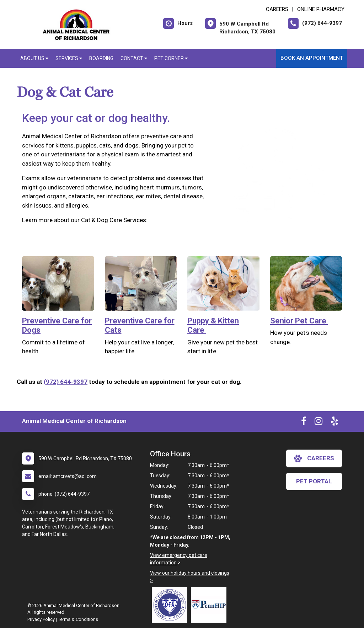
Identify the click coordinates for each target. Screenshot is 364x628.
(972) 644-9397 (66, 382)
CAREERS (277, 9)
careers (314, 458)
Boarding (101, 58)
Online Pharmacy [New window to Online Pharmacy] (321, 9)
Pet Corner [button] (171, 58)
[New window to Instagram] (318, 423)
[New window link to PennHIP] (210, 605)
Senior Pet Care (299, 321)
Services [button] (69, 58)
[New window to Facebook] (304, 423)
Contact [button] (134, 58)
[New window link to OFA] (171, 605)
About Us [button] (34, 58)
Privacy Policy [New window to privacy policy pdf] (41, 619)
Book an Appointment (312, 58)
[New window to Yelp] (334, 423)
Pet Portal (314, 481)
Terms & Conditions (78, 619)
